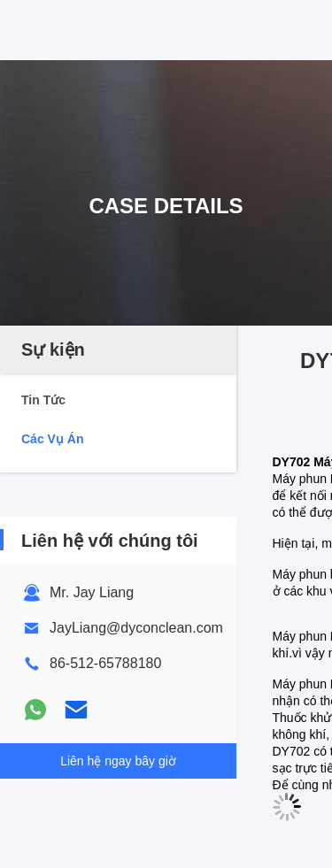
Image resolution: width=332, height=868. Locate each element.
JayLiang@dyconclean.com (136, 628)
